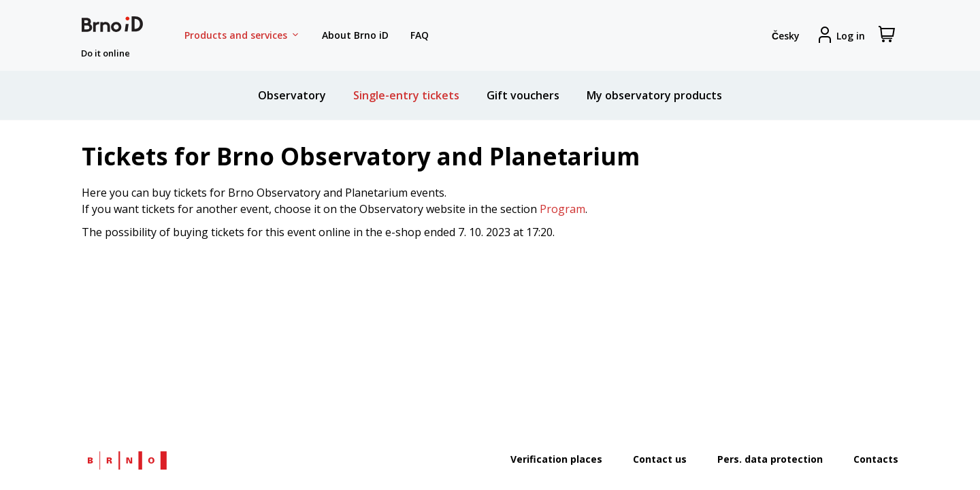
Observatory (292, 95)
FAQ (420, 35)
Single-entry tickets (406, 95)
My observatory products (654, 95)
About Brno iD (355, 35)
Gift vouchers (523, 95)
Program (562, 209)
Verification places (556, 459)
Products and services (242, 35)
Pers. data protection (770, 459)
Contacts (876, 459)
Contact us (660, 459)
